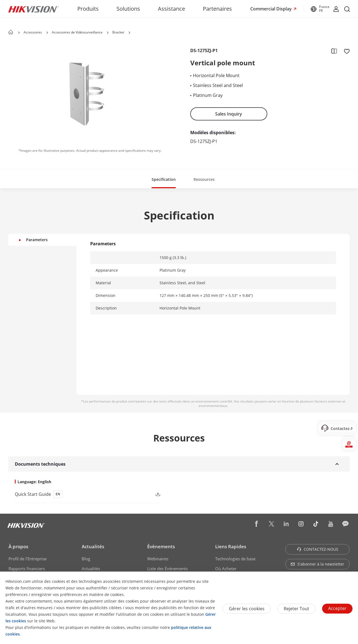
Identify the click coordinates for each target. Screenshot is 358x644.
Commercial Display (272, 9)
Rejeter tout (296, 609)
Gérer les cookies (247, 609)
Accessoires (33, 32)
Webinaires (158, 559)
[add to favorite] (345, 51)
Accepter (337, 608)
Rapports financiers (27, 569)
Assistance (171, 9)
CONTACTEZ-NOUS (318, 549)
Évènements (161, 546)
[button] (47, 33)
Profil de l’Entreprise (28, 559)
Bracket (118, 32)
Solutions (128, 9)
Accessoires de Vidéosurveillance (77, 32)
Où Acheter (226, 569)
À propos (18, 546)
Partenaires (217, 9)
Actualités (93, 546)
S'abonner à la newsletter (317, 564)
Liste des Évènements (167, 569)
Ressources (204, 179)
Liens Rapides (231, 546)
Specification (164, 179)
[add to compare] (334, 51)
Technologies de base (235, 559)
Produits (88, 9)
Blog (86, 559)
